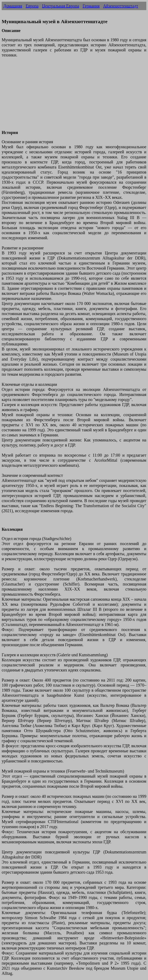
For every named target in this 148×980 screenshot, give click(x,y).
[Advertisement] (74, 96)
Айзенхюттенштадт (121, 6)
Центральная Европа (60, 6)
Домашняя (13, 6)
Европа (32, 6)
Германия (91, 6)
